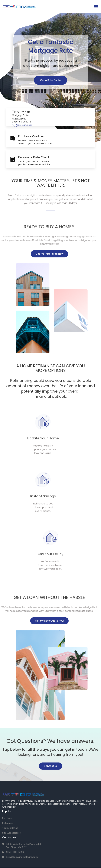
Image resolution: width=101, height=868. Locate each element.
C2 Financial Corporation (24, 818)
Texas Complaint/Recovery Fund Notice (42, 844)
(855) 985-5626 (15, 794)
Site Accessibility (12, 775)
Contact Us (51, 705)
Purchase (7, 760)
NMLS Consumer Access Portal (76, 844)
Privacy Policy (15, 844)
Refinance (8, 765)
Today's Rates (10, 770)
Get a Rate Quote (51, 80)
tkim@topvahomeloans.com (22, 799)
